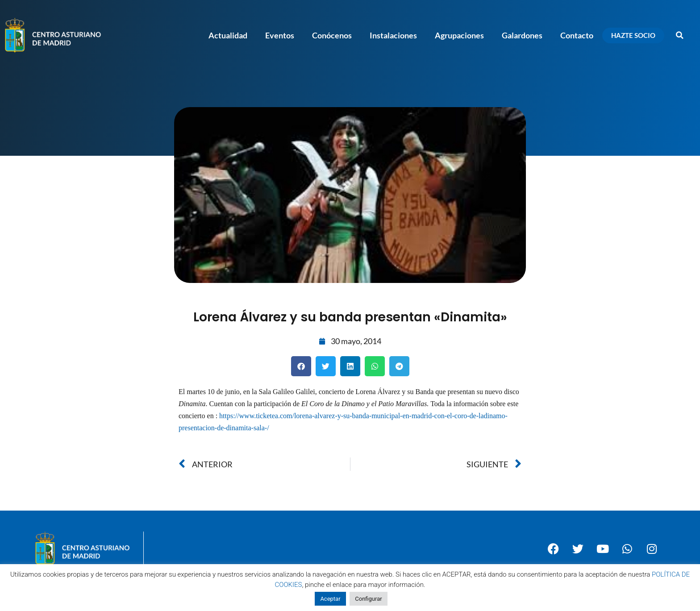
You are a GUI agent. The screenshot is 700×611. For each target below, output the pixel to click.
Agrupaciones (459, 35)
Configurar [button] (368, 599)
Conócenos (332, 35)
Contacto (577, 35)
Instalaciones (393, 35)
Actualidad (228, 35)
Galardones (522, 35)
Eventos (280, 35)
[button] (680, 35)
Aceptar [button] (330, 599)
